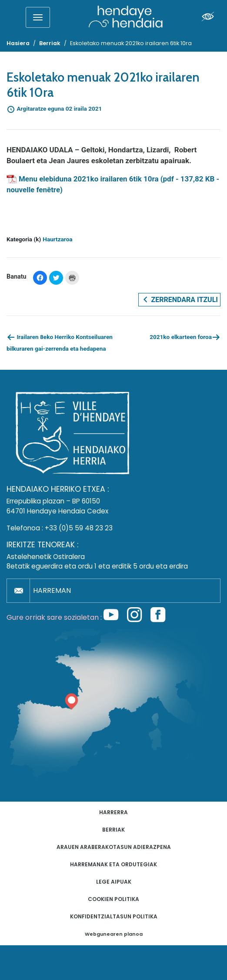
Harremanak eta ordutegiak (113, 864)
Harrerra (113, 812)
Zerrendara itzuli (179, 299)
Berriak (113, 830)
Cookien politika (113, 899)
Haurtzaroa (57, 239)
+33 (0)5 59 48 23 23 (79, 528)
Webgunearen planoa (114, 934)
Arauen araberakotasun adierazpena (114, 847)
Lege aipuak (114, 882)
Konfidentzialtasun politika (114, 916)
